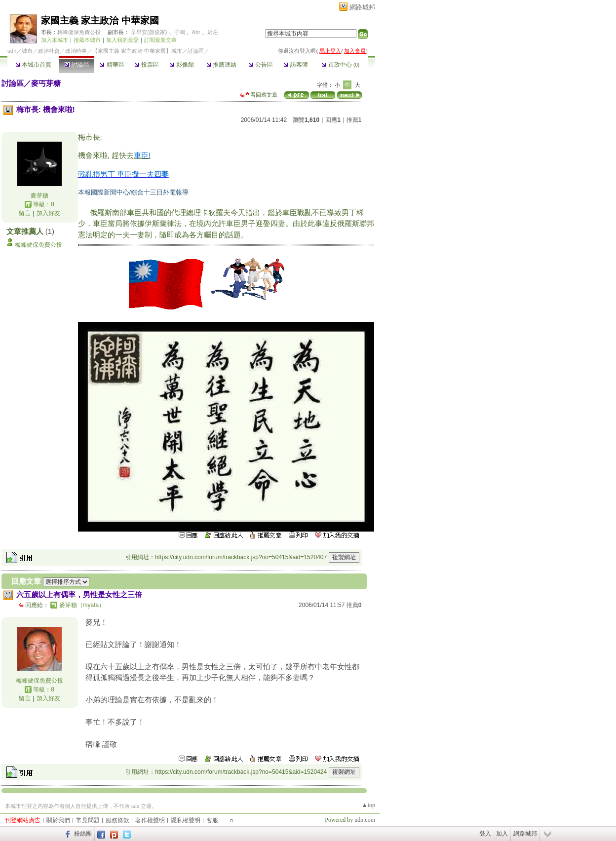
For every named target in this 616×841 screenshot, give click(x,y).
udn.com (365, 820)
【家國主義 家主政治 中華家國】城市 (137, 51)
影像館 (182, 65)
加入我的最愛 (122, 40)
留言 (25, 213)
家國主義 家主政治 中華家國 (100, 20)
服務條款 (117, 820)
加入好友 (48, 213)
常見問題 (88, 820)
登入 (485, 834)
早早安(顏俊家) (149, 32)
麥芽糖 (39, 195)
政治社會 (49, 51)
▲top (368, 805)
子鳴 (180, 32)
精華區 (112, 65)
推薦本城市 (87, 40)
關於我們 (58, 820)
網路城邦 (362, 7)
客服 (212, 820)
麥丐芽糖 (46, 83)
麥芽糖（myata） (82, 605)
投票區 (147, 65)
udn (12, 51)
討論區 (77, 65)
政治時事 (76, 51)
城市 (27, 51)
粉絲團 (83, 834)
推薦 (354, 120)
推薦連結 (221, 65)
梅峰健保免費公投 (79, 32)
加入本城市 (55, 40)
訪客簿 (295, 65)
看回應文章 (259, 95)
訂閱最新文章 (160, 40)
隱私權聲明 (186, 820)
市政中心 (340, 65)
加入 (502, 834)
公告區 (260, 65)
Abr (196, 32)
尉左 (213, 32)
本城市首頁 (33, 65)
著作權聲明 (150, 820)
